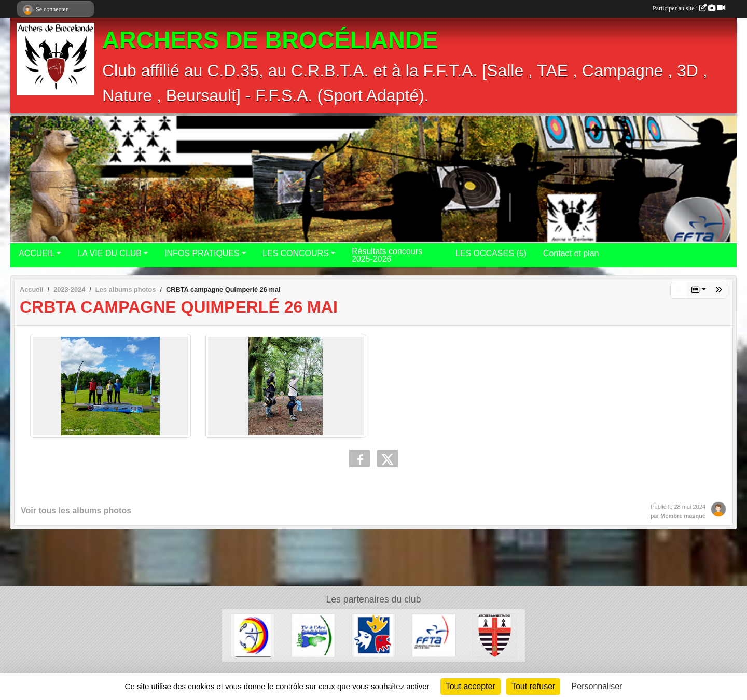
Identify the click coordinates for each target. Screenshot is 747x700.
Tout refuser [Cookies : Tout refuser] (533, 686)
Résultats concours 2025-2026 (387, 255)
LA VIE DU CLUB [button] (109, 253)
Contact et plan (571, 253)
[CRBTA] (495, 635)
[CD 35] (252, 635)
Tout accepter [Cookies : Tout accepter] (471, 686)
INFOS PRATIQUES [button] (202, 253)
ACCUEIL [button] (37, 253)
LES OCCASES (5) (491, 253)
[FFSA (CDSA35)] (374, 635)
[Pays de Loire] (313, 635)
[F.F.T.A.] (434, 635)
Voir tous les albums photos (76, 510)
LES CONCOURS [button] (296, 253)
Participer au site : (689, 8)
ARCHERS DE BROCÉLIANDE (270, 40)
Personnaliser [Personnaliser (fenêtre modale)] (597, 686)
